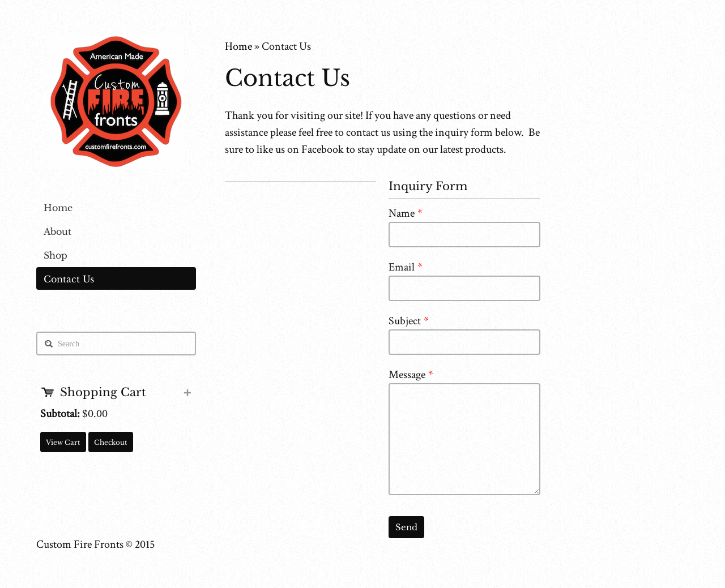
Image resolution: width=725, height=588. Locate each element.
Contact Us (69, 279)
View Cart (63, 442)
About (57, 231)
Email (406, 267)
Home (58, 208)
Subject (409, 321)
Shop (56, 255)
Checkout (111, 442)
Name (406, 213)
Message (411, 375)
